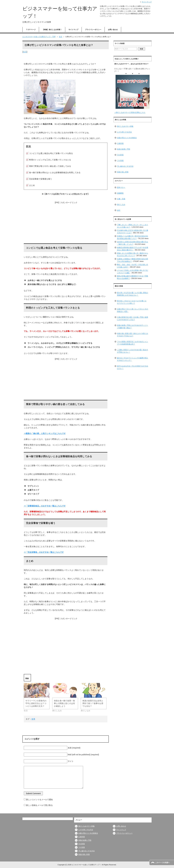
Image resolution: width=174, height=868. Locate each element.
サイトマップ (73, 30)
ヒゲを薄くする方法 (124, 132)
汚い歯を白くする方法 (125, 166)
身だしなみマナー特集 (125, 126)
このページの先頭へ (162, 863)
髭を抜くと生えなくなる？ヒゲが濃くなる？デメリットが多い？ (132, 302)
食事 (33, 719)
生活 (25, 52)
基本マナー (121, 187)
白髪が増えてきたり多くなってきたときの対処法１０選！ (133, 310)
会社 (119, 210)
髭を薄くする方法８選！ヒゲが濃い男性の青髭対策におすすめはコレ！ (133, 294)
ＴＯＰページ (31, 30)
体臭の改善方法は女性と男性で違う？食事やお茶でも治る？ (93, 703)
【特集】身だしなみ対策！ (52, 30)
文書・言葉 (121, 199)
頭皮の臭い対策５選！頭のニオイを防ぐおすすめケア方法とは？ (133, 335)
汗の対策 (120, 155)
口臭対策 (120, 143)
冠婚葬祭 (120, 193)
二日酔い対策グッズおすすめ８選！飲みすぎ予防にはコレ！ (133, 351)
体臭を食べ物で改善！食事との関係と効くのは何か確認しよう (64, 703)
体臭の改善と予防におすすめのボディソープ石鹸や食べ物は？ (133, 327)
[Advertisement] (66, 223)
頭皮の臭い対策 (123, 172)
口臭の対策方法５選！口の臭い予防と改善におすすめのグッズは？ (133, 318)
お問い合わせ (113, 30)
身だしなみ (121, 205)
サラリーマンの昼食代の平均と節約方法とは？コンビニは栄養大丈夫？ (36, 703)
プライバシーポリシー (93, 30)
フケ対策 (120, 161)
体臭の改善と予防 (124, 149)
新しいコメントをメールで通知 (39, 800)
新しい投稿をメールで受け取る (39, 805)
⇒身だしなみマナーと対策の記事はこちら (130, 112)
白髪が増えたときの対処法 (127, 138)
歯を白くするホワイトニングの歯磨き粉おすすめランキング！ (133, 359)
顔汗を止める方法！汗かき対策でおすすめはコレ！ (133, 367)
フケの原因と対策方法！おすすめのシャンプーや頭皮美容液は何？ (133, 343)
